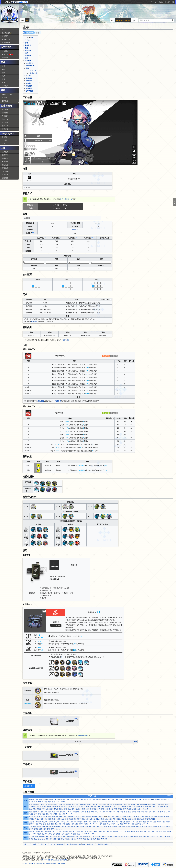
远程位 (49, 158)
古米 (36, 814)
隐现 (50, 819)
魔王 (74, 832)
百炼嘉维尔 (83, 805)
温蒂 (37, 837)
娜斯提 (96, 832)
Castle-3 (145, 809)
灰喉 (134, 817)
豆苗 (36, 802)
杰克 (107, 809)
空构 (39, 839)
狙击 (26, 818)
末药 (164, 827)
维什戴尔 (88, 817)
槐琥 (140, 837)
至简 (52, 824)
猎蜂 (87, 809)
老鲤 (51, 837)
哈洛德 (128, 827)
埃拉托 (168, 817)
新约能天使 (117, 837)
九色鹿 (133, 832)
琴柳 (45, 800)
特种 (26, 838)
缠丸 (69, 809)
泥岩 (50, 812)
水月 (47, 837)
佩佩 (138, 805)
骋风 (125, 809)
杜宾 (65, 809)
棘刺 (50, 805)
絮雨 (98, 827)
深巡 (150, 812)
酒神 (78, 832)
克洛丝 (119, 819)
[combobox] (62, 218)
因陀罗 (49, 807)
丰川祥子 (166, 805)
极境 (98, 800)
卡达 (118, 824)
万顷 (125, 800)
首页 (4, 30)
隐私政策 (25, 864)
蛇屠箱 (31, 814)
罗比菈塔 (73, 834)
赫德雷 (110, 805)
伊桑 (88, 839)
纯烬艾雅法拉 (56, 827)
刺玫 (124, 827)
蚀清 (37, 824)
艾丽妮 (76, 805)
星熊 (30, 812)
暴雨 (118, 812)
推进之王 (32, 800)
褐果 (45, 829)
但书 (149, 832)
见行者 (31, 839)
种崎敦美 (39, 140)
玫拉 (46, 819)
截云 (42, 819)
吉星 (63, 819)
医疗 (26, 828)
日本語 (4, 137)
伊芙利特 (32, 822)
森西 (154, 812)
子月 (38, 819)
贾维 (102, 800)
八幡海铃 (68, 839)
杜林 (143, 824)
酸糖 (102, 819)
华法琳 (82, 827)
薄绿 (164, 822)
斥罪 (57, 812)
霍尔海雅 (80, 822)
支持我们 (5, 36)
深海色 (58, 834)
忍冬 (68, 800)
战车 (115, 807)
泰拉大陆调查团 (150, 819)
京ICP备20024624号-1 (50, 864)
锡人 (51, 839)
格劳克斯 (116, 832)
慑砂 (138, 817)
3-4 (62, 657)
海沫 (134, 807)
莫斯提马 (45, 822)
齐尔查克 (145, 800)
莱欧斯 (39, 809)
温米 (77, 824)
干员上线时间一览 (66, 199)
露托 (47, 814)
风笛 (37, 800)
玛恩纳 (89, 805)
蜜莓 (110, 827)
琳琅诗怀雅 (87, 837)
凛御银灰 (73, 800)
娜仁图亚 (95, 817)
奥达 (34, 809)
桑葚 (106, 827)
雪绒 (56, 824)
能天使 (31, 817)
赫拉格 (43, 805)
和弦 (60, 824)
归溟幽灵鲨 (57, 837)
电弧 (82, 832)
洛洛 (45, 824)
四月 (147, 817)
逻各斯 (86, 822)
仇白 (98, 805)
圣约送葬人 (104, 805)
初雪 (104, 832)
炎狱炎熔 (32, 824)
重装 (26, 813)
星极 (75, 807)
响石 (165, 812)
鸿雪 (76, 817)
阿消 (84, 839)
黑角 (64, 814)
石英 (116, 809)
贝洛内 (39, 807)
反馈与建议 (6, 43)
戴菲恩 (68, 824)
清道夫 (163, 800)
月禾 (125, 832)
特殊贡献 (5, 129)
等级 (56, 259)
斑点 (60, 814)
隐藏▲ (169, 796)
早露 (41, 817)
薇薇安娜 (120, 805)
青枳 (121, 800)
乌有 (157, 837)
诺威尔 (150, 827)
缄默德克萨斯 (71, 837)
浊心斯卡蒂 (48, 832)
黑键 (72, 822)
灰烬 (53, 817)
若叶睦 (74, 839)
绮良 (169, 837)
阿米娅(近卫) (109, 807)
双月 (47, 839)
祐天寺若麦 (49, 809)
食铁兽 (136, 837)
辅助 (26, 833)
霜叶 (73, 809)
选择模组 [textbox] (27, 218)
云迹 (98, 839)
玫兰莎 (129, 809)
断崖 (95, 807)
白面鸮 (73, 827)
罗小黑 (111, 809)
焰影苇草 (48, 827)
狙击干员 (36, 844)
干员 (30, 844)
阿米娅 (128, 822)
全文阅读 (56, 625)
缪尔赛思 (63, 800)
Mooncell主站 (7, 94)
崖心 (128, 837)
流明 (43, 827)
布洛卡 (83, 807)
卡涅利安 (63, 822)
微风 (90, 827)
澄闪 (68, 822)
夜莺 (34, 827)
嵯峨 (41, 800)
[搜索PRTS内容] (157, 20)
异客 (58, 822)
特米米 (159, 822)
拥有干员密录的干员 (89, 844)
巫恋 (121, 832)
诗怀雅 (70, 807)
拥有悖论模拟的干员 (105, 844)
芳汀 (103, 809)
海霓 (161, 832)
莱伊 (83, 817)
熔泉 (156, 817)
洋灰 (142, 812)
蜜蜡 (155, 822)
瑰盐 (145, 827)
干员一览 (30, 33)
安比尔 (98, 819)
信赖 (79, 259)
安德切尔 (124, 819)
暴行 (66, 807)
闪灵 (30, 827)
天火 (133, 822)
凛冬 (78, 800)
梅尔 (100, 832)
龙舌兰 (124, 807)
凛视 (153, 832)
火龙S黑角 (148, 807)
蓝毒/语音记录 (82, 736)
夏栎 (137, 832)
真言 (117, 822)
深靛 (121, 824)
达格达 (138, 807)
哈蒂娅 (56, 809)
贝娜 (165, 837)
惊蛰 (141, 822)
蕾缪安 (101, 817)
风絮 (160, 827)
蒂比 (63, 839)
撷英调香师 (52, 834)
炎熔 (133, 824)
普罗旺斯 (118, 817)
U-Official (84, 834)
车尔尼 (134, 812)
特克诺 (86, 824)
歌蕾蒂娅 (42, 837)
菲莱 (158, 812)
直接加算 (66, 340)
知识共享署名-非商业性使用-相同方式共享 (55, 860)
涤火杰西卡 (63, 812)
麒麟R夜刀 (79, 837)
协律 (129, 824)
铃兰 (42, 832)
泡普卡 (140, 809)
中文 (4, 143)
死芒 (113, 822)
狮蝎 (131, 837)
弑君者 (104, 837)
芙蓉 (48, 829)
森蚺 (42, 812)
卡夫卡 (153, 837)
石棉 (110, 812)
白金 (109, 817)
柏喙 (88, 807)
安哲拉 (142, 817)
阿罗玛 (81, 824)
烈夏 (162, 807)
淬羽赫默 (65, 832)
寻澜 (151, 800)
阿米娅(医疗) (135, 827)
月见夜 (134, 809)
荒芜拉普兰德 (103, 822)
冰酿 (54, 819)
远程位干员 (45, 844)
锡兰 (86, 827)
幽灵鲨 (61, 807)
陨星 (113, 817)
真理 (108, 832)
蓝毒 (105, 817)
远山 (109, 824)
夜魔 (137, 822)
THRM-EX (104, 839)
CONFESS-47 (60, 802)
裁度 (55, 839)
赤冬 (119, 807)
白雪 (87, 819)
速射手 (38, 158)
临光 (88, 812)
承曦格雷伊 (32, 819)
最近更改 (5, 109)
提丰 (79, 817)
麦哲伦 (38, 832)
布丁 (125, 824)
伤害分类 (34, 322)
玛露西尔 (95, 822)
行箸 (34, 834)
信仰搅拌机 (76, 812)
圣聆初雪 (122, 822)
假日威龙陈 (59, 817)
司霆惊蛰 (159, 805)
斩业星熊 (83, 812)
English (5, 140)
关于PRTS (32, 864)
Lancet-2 (59, 829)
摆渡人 (61, 809)
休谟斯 (120, 809)
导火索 (166, 807)
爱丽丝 (168, 822)
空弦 (50, 817)
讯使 (158, 800)
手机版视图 (61, 864)
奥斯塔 (151, 817)
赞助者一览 (6, 39)
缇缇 (68, 827)
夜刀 (53, 802)
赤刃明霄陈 (32, 807)
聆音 (43, 809)
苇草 (94, 800)
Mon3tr (64, 827)
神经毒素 (41, 401)
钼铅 (59, 839)
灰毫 (122, 812)
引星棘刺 (109, 837)
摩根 (154, 807)
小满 (157, 832)
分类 (25, 844)
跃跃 (114, 819)
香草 (46, 802)
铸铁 (91, 807)
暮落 (129, 812)
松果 (106, 819)
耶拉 (41, 824)
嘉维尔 (168, 827)
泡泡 (43, 814)
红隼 (129, 800)
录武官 (155, 827)
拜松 (104, 812)
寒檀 (64, 824)
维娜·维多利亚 (145, 805)
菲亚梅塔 (70, 817)
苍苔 (158, 807)
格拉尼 (89, 800)
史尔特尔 (55, 805)
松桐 (154, 800)
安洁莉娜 (32, 832)
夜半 (109, 800)
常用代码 (5, 116)
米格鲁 (55, 814)
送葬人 (129, 817)
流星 (83, 819)
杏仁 (43, 839)
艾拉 (93, 837)
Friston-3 (69, 814)
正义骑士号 (141, 819)
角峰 (169, 812)
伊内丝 (57, 800)
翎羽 (50, 802)
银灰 (30, 805)
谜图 (117, 800)
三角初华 (45, 834)
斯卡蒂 (35, 805)
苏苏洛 (36, 829)
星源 (48, 824)
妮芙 (90, 822)
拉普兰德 (55, 807)
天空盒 (71, 819)
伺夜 (52, 800)
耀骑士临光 (70, 805)
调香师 (31, 829)
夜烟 (105, 824)
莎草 (142, 827)
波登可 (67, 834)
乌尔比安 (133, 805)
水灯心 (58, 819)
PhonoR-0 (91, 834)
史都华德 (138, 824)
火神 (100, 812)
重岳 (94, 805)
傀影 (33, 837)
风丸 (36, 839)
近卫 (26, 807)
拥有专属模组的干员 (74, 844)
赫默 (77, 827)
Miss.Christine (94, 824)
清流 (41, 829)
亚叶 (94, 827)
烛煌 (110, 822)
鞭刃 (103, 807)
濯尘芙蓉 (115, 827)
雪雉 (144, 837)
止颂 (115, 805)
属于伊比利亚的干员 (58, 844)
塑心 (71, 832)
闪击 (114, 812)
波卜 (30, 834)
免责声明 (39, 864)
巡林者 (134, 819)
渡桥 (140, 800)
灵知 (54, 832)
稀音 (129, 832)
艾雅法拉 (38, 822)
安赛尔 (53, 829)
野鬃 (105, 800)
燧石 (99, 807)
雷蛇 (92, 812)
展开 (135, 741)
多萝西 (63, 837)
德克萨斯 (84, 800)
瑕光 (46, 812)
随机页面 (5, 86)
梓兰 (78, 834)
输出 (43, 162)
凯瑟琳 (169, 832)
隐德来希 (153, 805)
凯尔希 (39, 827)
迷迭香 (45, 817)
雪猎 (67, 819)
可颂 (96, 812)
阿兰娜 (39, 834)
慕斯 (84, 809)
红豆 (167, 800)
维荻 (95, 839)
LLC (39, 136)
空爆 (130, 819)
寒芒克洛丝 (162, 817)
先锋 (26, 801)
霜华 (161, 837)
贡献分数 (5, 122)
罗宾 (148, 837)
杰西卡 (79, 819)
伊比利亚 (75, 230)
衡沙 (164, 832)
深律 (146, 812)
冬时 (39, 802)
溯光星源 (90, 832)
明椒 (120, 827)
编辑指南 (5, 113)
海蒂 (141, 832)
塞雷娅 (35, 812)
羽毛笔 (129, 807)
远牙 (65, 817)
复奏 (101, 824)
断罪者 (94, 809)
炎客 (78, 807)
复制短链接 (6, 33)
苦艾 (144, 822)
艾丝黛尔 (78, 809)
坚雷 (39, 814)
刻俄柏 (51, 822)
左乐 (128, 805)
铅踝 (110, 819)
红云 (91, 819)
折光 (73, 824)
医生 (30, 809)
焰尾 (48, 800)
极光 (126, 812)
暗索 (81, 839)
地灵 (63, 834)
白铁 (60, 832)
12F (147, 824)
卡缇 (51, 814)
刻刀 (99, 809)
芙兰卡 (44, 807)
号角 (53, 812)
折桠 (162, 812)
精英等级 (34, 259)
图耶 (102, 827)
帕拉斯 (63, 805)
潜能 (101, 259)
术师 (26, 823)
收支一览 (5, 126)
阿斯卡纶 (98, 837)
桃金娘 (31, 802)
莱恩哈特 (150, 822)
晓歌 (113, 800)
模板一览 (5, 119)
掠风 (145, 832)
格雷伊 (113, 824)
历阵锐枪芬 (134, 800)
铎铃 (143, 807)
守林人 (124, 817)
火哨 (139, 812)
